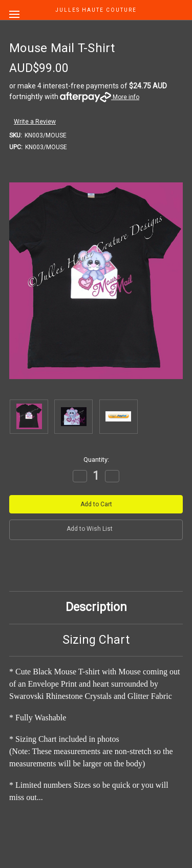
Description (96, 607)
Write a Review (35, 122)
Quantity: (96, 460)
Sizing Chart (96, 640)
